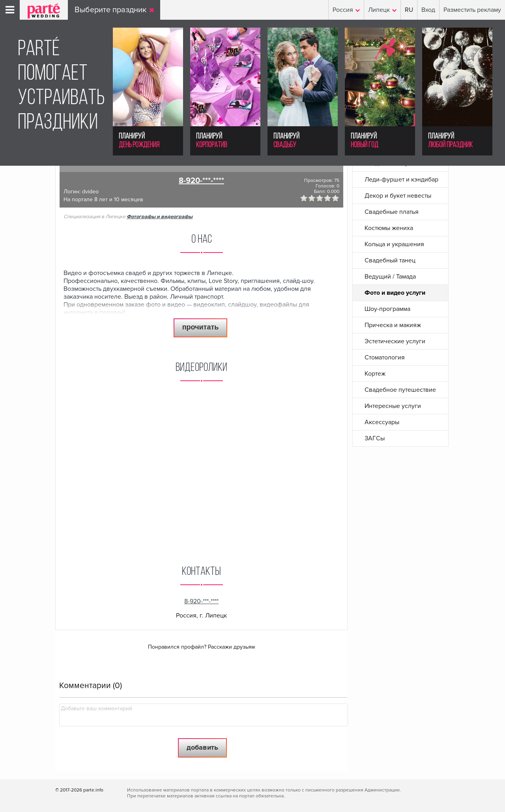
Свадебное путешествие (400, 390)
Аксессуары (382, 422)
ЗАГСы (375, 438)
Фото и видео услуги (395, 293)
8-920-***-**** (201, 181)
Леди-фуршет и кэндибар (401, 180)
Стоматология (385, 357)
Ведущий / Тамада (390, 277)
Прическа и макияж (393, 325)
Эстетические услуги (395, 341)
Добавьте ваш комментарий (96, 708)
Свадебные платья (392, 212)
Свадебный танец (390, 260)
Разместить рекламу (472, 10)
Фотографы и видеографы (160, 217)
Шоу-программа (387, 309)
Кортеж (375, 374)
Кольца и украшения (394, 244)
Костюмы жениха (389, 228)
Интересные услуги (393, 406)
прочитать (201, 327)
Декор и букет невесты (398, 196)
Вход (428, 10)
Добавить (202, 747)
